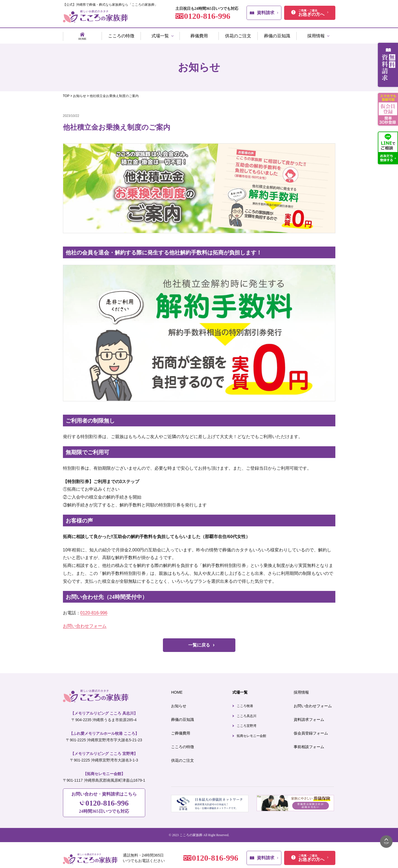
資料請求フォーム (309, 717)
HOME (177, 690)
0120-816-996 (94, 611)
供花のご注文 (183, 758)
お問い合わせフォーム (85, 624)
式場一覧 (240, 690)
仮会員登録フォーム (311, 731)
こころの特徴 (183, 745)
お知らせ (179, 704)
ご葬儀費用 (181, 731)
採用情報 (301, 690)
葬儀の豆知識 (183, 717)
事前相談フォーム (309, 745)
